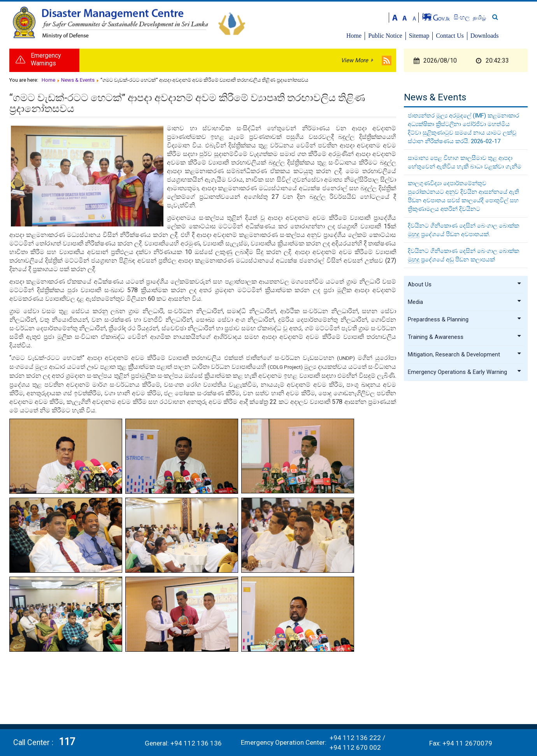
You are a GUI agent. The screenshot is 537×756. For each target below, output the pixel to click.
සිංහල (492, 17)
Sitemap (449, 36)
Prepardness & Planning (465, 322)
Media (465, 305)
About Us (465, 287)
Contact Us (480, 36)
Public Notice (415, 36)
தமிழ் (509, 18)
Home (384, 36)
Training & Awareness (465, 340)
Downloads (514, 36)
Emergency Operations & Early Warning (465, 375)
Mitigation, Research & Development (465, 357)
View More (354, 63)
